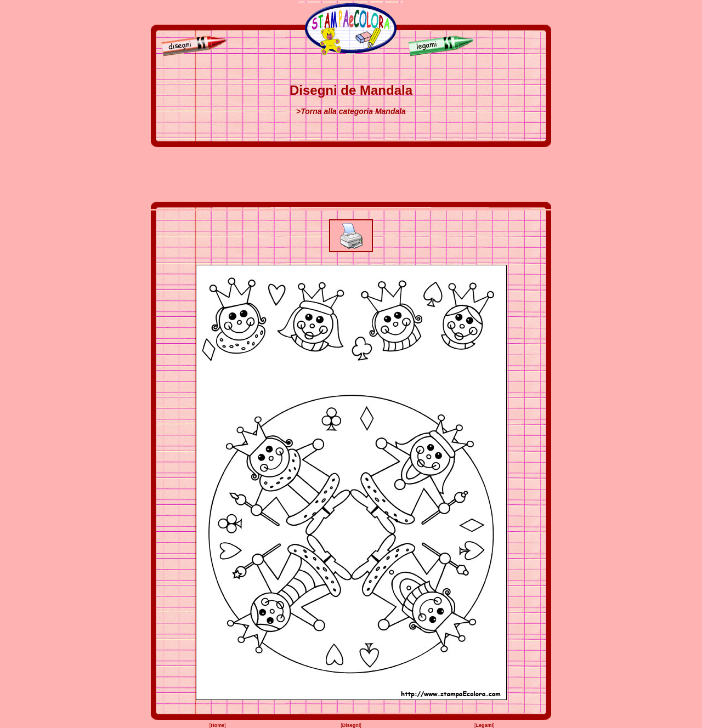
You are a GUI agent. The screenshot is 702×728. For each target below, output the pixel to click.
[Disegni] (191, 54)
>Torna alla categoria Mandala (351, 111)
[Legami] (444, 54)
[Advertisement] (351, 174)
